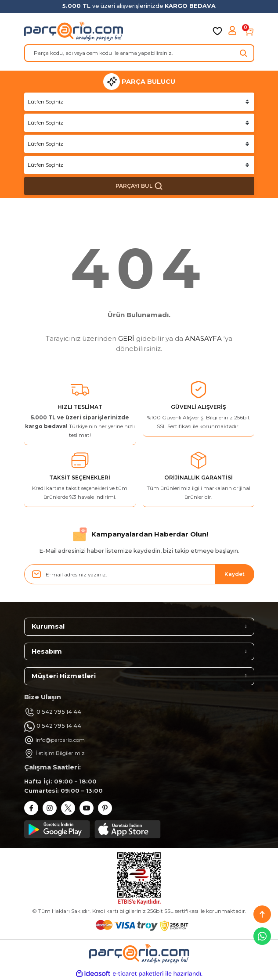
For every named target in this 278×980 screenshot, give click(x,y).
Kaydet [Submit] (235, 574)
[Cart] (249, 31)
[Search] (139, 53)
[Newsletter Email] (139, 574)
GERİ (126, 338)
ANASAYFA (203, 338)
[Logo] (74, 31)
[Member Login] (233, 31)
